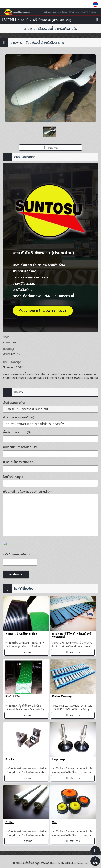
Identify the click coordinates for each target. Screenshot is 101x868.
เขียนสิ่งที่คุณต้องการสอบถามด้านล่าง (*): (29, 492)
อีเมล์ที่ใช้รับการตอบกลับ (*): (20, 447)
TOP (95, 861)
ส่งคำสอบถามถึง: (14, 403)
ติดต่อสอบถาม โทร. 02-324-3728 (43, 311)
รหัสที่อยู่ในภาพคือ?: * (17, 555)
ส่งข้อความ (16, 574)
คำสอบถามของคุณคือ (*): (19, 418)
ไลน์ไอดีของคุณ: (13, 477)
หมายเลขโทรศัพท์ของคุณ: (19, 462)
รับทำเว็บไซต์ (29, 863)
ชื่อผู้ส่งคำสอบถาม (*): (17, 432)
